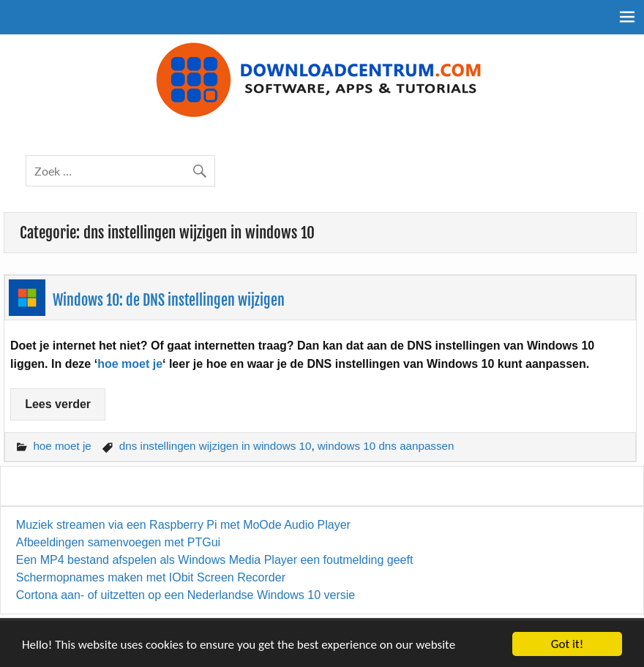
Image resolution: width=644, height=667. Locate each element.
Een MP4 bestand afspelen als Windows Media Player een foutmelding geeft (215, 560)
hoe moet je (130, 364)
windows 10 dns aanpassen (386, 446)
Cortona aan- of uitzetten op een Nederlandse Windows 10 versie (186, 595)
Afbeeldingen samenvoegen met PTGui (118, 542)
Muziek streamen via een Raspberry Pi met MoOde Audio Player (183, 525)
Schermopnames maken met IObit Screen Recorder (151, 577)
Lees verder (58, 404)
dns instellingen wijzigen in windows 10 (216, 446)
